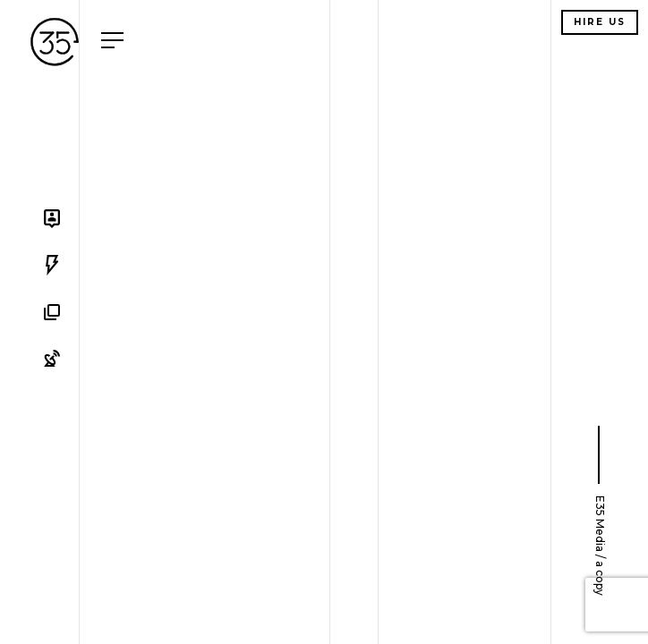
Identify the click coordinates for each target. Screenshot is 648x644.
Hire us (600, 22)
